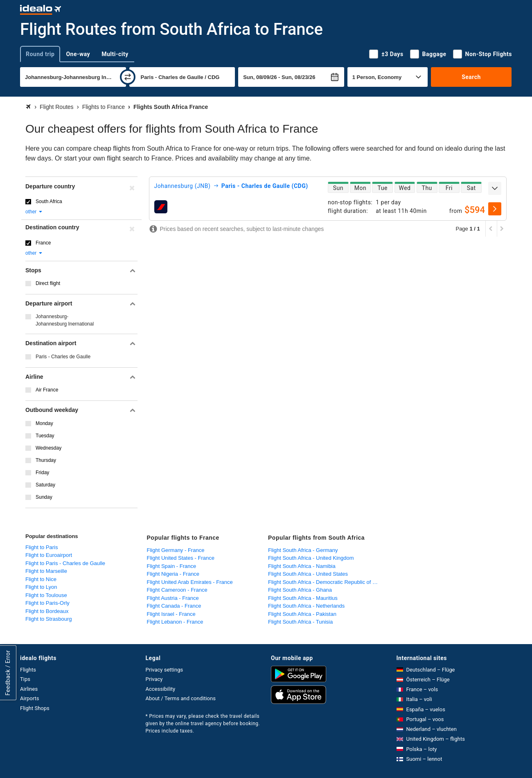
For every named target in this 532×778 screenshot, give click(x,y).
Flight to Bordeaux (47, 611)
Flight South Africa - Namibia (302, 566)
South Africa (49, 201)
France (43, 243)
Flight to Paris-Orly (47, 603)
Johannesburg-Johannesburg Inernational (65, 320)
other (34, 212)
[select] (495, 209)
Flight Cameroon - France (177, 590)
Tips (25, 679)
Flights (28, 670)
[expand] (495, 188)
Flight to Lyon (41, 587)
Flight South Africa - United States (308, 574)
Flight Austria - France (173, 598)
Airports (29, 698)
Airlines (29, 689)
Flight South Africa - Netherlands (306, 606)
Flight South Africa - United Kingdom (311, 558)
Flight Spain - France (172, 566)
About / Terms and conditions (181, 698)
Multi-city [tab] (115, 54)
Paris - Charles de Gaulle (63, 357)
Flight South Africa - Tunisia (300, 622)
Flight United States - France (181, 558)
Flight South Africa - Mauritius (303, 598)
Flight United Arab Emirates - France (190, 582)
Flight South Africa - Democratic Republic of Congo (327, 582)
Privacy (154, 679)
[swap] (128, 77)
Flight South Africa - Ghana (300, 590)
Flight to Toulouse (46, 595)
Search (471, 77)
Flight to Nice (41, 579)
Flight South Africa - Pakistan (302, 614)
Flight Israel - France (171, 614)
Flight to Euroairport (49, 555)
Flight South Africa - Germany (303, 550)
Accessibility (161, 689)
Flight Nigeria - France (173, 574)
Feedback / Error (8, 673)
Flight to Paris (42, 547)
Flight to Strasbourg (48, 619)
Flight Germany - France (176, 550)
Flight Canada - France (174, 606)
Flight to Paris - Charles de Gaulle (65, 563)
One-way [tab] (78, 54)
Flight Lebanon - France (175, 622)
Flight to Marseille (46, 571)
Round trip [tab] (40, 54)
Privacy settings (165, 670)
